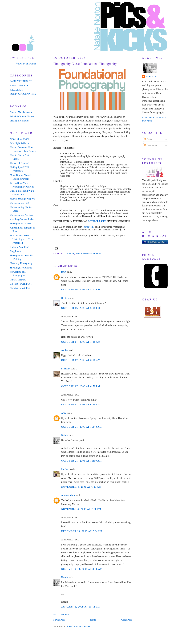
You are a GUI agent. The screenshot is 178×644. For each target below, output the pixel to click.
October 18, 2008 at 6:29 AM (81, 405)
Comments (151, 146)
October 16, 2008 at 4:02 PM (81, 290)
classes (69, 254)
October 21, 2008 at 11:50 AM (81, 461)
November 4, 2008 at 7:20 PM (81, 509)
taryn (64, 272)
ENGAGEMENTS (19, 86)
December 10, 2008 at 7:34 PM (82, 531)
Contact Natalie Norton (21, 112)
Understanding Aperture (22, 215)
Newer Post (59, 620)
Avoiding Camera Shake (22, 219)
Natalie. (65, 435)
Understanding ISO (19, 203)
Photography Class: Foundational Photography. (85, 64)
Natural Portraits (18, 280)
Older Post (126, 620)
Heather (65, 298)
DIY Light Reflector (20, 143)
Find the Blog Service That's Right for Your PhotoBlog (21, 239)
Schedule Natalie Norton (22, 117)
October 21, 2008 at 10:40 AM (82, 427)
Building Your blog (19, 247)
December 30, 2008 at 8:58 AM (82, 569)
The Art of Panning (19, 163)
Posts (148, 139)
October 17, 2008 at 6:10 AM (81, 360)
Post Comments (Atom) (78, 627)
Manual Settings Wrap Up (23, 199)
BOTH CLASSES (97, 221)
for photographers (89, 254)
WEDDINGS (16, 90)
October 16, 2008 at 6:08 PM (81, 308)
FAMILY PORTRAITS (21, 81)
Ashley (65, 350)
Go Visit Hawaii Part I (21, 284)
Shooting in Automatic (21, 268)
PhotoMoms (88, 227)
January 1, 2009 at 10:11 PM (80, 607)
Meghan (65, 469)
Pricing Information (19, 121)
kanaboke (66, 369)
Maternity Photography (21, 263)
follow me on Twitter (26, 64)
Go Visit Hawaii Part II (21, 288)
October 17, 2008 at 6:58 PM (81, 386)
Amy (64, 413)
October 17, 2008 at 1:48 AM (81, 342)
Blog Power (16, 251)
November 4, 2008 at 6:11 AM (81, 487)
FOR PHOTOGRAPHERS (23, 94)
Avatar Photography (20, 139)
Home (93, 620)
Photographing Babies (21, 224)
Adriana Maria (68, 495)
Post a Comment (61, 615)
